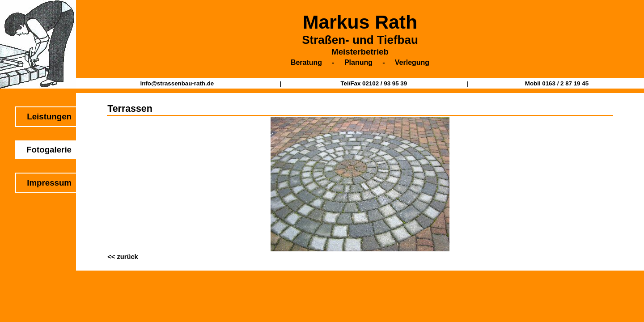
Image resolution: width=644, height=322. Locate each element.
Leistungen (49, 117)
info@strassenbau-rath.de (177, 83)
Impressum (49, 183)
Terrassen (130, 109)
